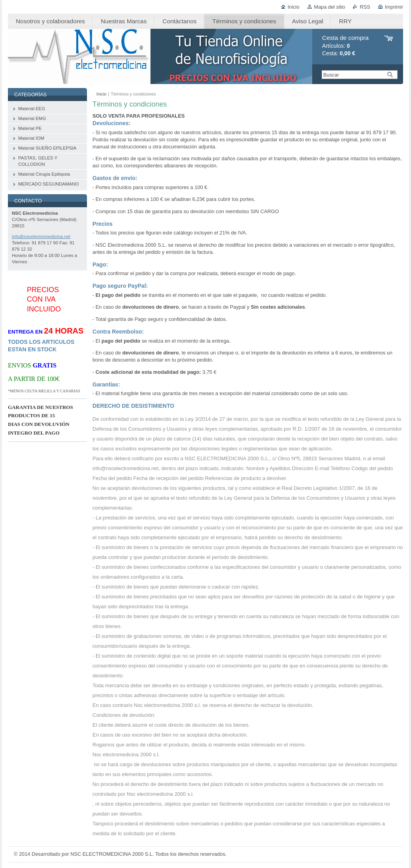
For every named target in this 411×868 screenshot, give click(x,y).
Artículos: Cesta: (345, 46)
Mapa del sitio (330, 7)
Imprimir (394, 7)
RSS (365, 7)
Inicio (294, 7)
